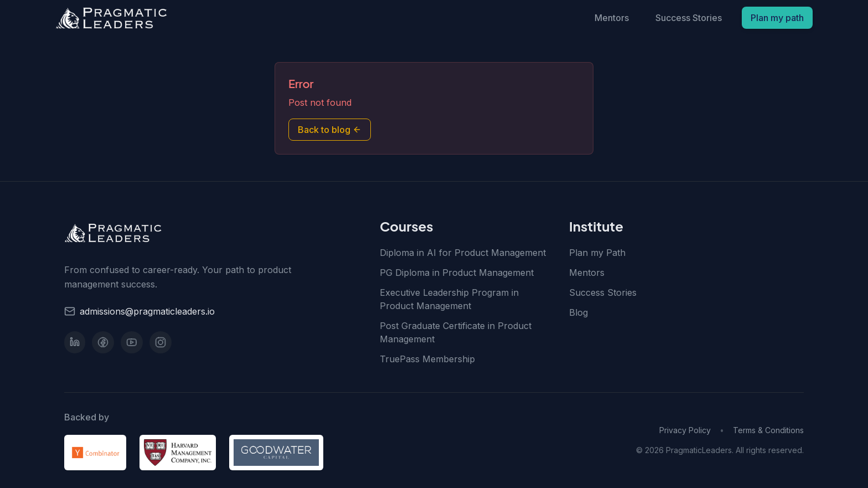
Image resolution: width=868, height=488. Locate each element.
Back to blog (330, 130)
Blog (578, 312)
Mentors (612, 18)
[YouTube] (132, 342)
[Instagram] (161, 342)
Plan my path (777, 18)
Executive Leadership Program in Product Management (449, 299)
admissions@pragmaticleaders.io (147, 311)
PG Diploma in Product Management (457, 273)
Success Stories (689, 18)
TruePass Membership (427, 359)
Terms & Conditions (768, 430)
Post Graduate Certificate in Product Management (456, 332)
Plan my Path (597, 253)
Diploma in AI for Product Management (463, 253)
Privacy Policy (685, 430)
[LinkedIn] (75, 342)
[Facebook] (103, 342)
